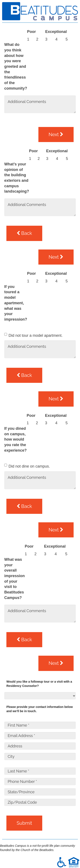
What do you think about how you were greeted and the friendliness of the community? (16, 66)
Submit (24, 823)
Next (56, 134)
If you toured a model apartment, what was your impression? (16, 303)
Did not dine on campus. (29, 466)
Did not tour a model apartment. (36, 335)
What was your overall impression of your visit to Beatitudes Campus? (15, 579)
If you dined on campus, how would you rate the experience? (15, 439)
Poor (31, 32)
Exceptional (56, 32)
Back (24, 233)
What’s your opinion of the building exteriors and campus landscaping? (17, 178)
